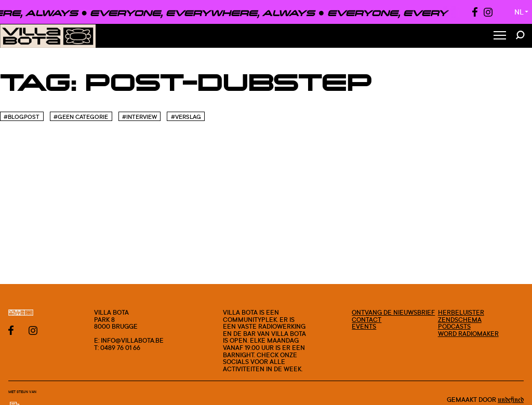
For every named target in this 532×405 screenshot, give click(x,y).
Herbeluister (461, 312)
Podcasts (454, 326)
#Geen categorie (81, 117)
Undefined (511, 400)
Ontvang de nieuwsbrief (393, 312)
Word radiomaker (468, 334)
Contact (367, 320)
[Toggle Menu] (500, 36)
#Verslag (186, 117)
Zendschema (460, 320)
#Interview (139, 117)
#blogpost (22, 117)
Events (364, 326)
